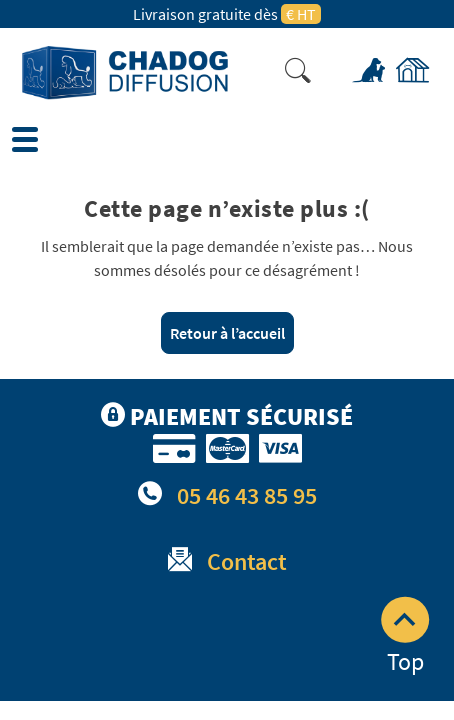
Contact (247, 561)
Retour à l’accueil (227, 333)
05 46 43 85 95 (247, 495)
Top (405, 637)
